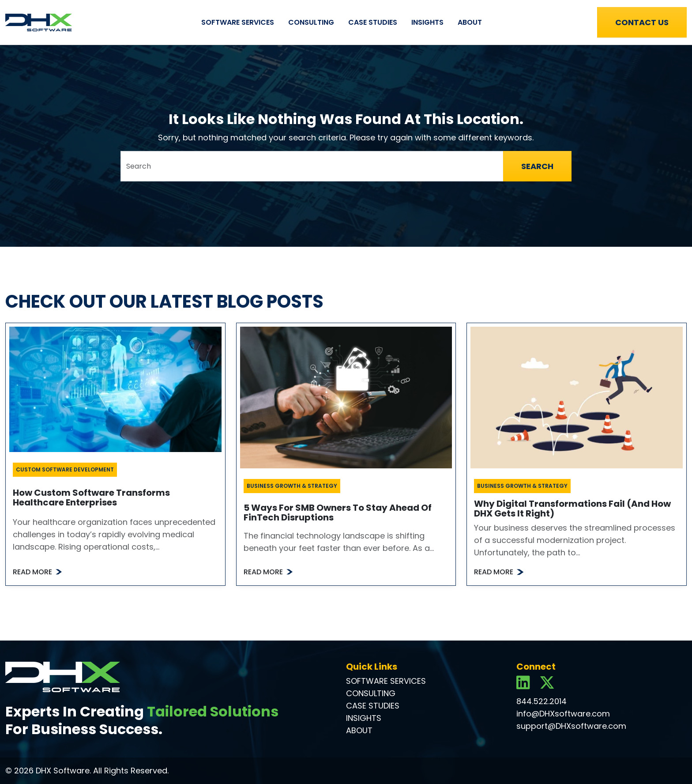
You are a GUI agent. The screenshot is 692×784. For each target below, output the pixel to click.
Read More (32, 572)
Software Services (238, 22)
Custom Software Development (65, 469)
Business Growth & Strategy (292, 486)
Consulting (311, 22)
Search (537, 166)
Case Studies (373, 22)
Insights (427, 22)
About (470, 22)
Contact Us (642, 22)
